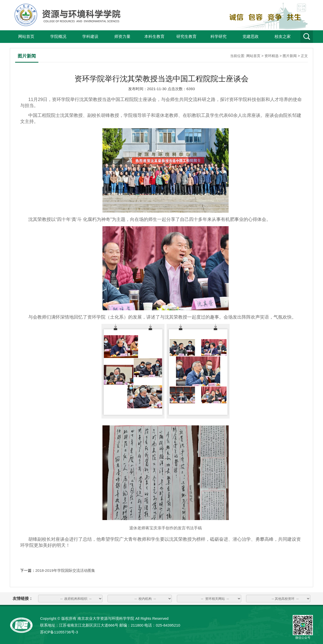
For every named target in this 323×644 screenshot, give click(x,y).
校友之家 (283, 36)
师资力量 (122, 36)
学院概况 (58, 36)
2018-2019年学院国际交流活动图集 (65, 570)
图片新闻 (290, 56)
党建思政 (251, 36)
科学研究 (219, 36)
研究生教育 (186, 36)
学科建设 (90, 36)
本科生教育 (154, 36)
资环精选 (272, 56)
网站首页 (26, 36)
